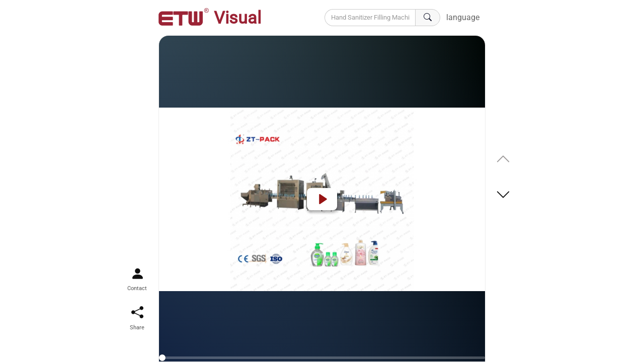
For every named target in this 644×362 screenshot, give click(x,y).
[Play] (322, 199)
